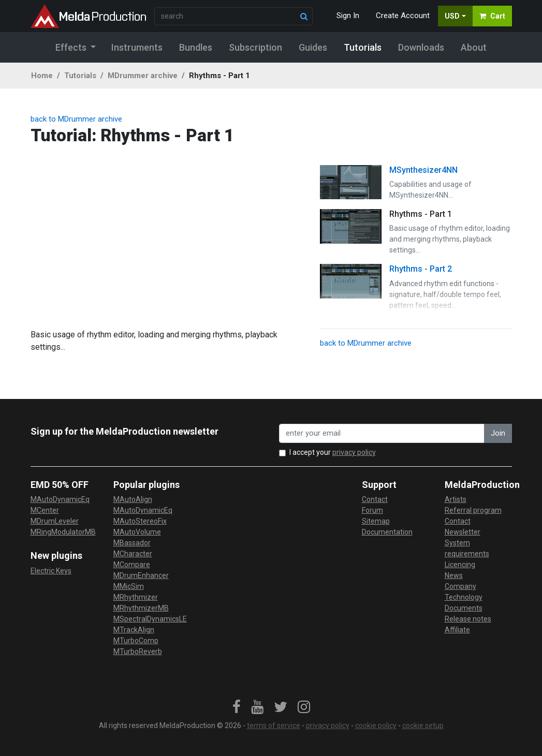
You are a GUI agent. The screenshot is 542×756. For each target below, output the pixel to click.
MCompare (132, 565)
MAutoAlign (133, 499)
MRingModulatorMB (63, 532)
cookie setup (423, 725)
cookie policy (376, 725)
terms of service (274, 725)
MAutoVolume (137, 532)
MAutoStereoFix (140, 521)
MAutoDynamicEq (60, 499)
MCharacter (133, 554)
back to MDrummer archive (76, 119)
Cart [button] (492, 16)
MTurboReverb (138, 651)
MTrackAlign (134, 630)
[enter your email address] (382, 433)
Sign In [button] (348, 16)
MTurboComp (136, 641)
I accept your (333, 452)
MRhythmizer (136, 597)
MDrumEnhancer (141, 575)
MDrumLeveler (55, 521)
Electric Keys (51, 571)
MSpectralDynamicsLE (150, 619)
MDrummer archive (143, 76)
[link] (237, 707)
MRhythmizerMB (141, 608)
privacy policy (354, 452)
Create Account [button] (403, 16)
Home (42, 76)
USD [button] (452, 16)
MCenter (45, 510)
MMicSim (129, 586)
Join (498, 433)
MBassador (132, 543)
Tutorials (80, 76)
